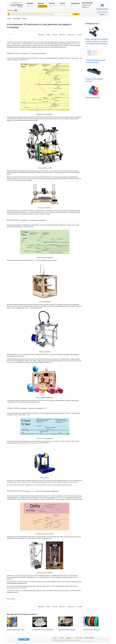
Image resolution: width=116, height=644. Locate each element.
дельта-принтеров (28, 576)
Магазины (52, 3)
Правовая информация (90, 638)
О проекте (55, 638)
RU (16, 10)
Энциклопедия (75, 3)
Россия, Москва (11, 10)
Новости (62, 3)
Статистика (61, 638)
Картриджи (30, 3)
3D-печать (25, 18)
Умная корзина (102, 9)
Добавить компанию (87, 5)
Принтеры (41, 3)
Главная (9, 18)
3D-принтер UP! (34, 443)
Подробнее (102, 14)
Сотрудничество (69, 638)
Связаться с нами (79, 638)
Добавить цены (86, 7)
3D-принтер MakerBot (52, 359)
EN (18, 10)
